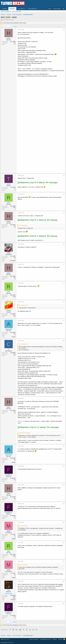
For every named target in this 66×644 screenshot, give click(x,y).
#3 (64, 196)
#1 (64, 30)
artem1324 (9, 331)
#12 (63, 448)
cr (9, 351)
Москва (14, 339)
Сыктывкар (13, 262)
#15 (63, 505)
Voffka (9, 255)
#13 (63, 468)
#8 (64, 304)
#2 (64, 177)
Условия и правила (34, 639)
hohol (3, 20)
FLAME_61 (9, 477)
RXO (9, 205)
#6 (64, 266)
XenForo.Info (11, 642)
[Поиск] (64, 9)
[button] (26, 9)
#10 (63, 342)
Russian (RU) (5, 639)
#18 (63, 563)
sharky (9, 312)
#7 (64, 285)
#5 (64, 246)
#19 (63, 583)
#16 (63, 524)
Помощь (55, 639)
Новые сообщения (6, 11)
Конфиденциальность (46, 639)
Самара (14, 540)
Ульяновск (13, 601)
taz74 (9, 186)
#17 (63, 544)
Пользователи (32, 9)
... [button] (8, 26)
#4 (64, 215)
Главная (5, 9)
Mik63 (9, 533)
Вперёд (15, 26)
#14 (63, 487)
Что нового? (21, 9)
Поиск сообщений (16, 11)
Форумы (12, 9)
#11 (63, 400)
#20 (63, 605)
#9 (64, 322)
